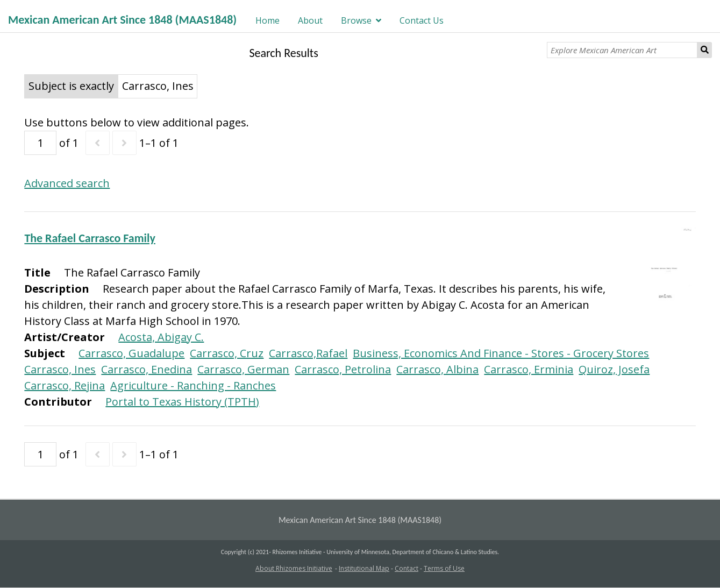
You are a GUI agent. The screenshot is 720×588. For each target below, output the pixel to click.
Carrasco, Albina (437, 369)
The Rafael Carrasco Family (90, 238)
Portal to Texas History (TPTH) (182, 402)
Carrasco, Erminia (529, 369)
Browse (356, 20)
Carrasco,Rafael (308, 353)
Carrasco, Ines (60, 369)
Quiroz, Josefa (614, 369)
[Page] (40, 143)
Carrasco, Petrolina (343, 369)
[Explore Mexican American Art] (622, 50)
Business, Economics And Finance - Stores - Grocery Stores (501, 353)
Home (268, 20)
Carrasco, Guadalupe (131, 353)
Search (705, 50)
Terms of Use (444, 568)
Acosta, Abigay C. (161, 337)
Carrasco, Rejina (65, 385)
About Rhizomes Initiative (294, 568)
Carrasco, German (243, 369)
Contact (407, 568)
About (310, 20)
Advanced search (67, 183)
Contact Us (422, 20)
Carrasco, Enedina (147, 369)
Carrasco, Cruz (227, 353)
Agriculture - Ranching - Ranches (193, 385)
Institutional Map (364, 568)
